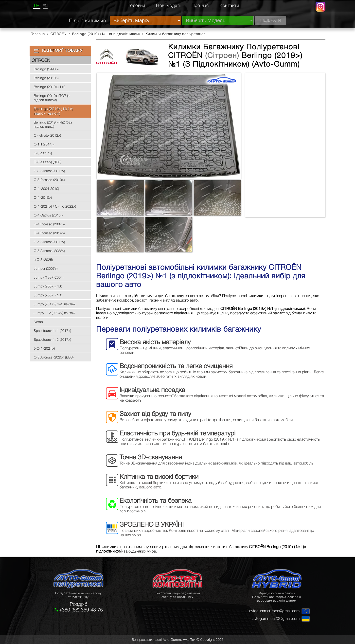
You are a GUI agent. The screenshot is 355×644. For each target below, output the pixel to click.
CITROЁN (59, 34)
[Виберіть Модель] (218, 20)
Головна (137, 5)
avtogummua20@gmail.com (276, 618)
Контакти (229, 5)
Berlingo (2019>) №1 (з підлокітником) (106, 34)
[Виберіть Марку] (145, 20)
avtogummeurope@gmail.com (274, 611)
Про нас (200, 5)
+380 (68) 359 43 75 (81, 610)
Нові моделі (168, 5)
